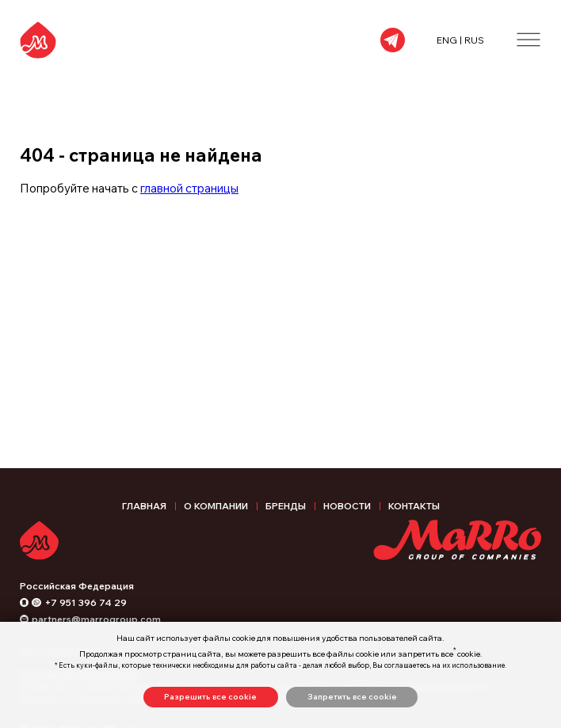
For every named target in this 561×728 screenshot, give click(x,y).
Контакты (414, 506)
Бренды (286, 506)
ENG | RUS (460, 40)
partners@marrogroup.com (96, 619)
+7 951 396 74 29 (86, 602)
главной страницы (189, 188)
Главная (144, 506)
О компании (216, 506)
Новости (347, 506)
